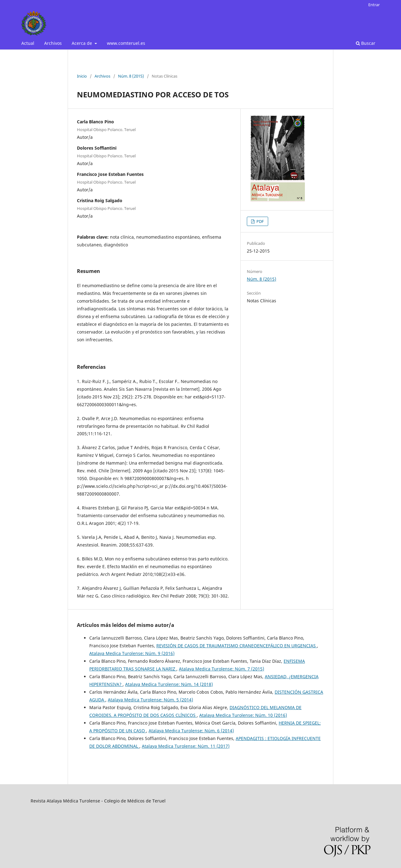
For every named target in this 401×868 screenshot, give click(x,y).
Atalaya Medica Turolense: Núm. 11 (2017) (186, 746)
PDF (260, 221)
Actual (28, 43)
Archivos (53, 43)
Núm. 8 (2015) (131, 76)
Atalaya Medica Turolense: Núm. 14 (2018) (169, 684)
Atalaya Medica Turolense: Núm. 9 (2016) (132, 653)
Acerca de (82, 43)
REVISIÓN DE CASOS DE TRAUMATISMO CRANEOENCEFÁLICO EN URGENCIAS (237, 646)
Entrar (374, 5)
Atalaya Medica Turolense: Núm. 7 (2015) (222, 669)
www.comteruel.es (126, 43)
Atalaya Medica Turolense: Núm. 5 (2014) (150, 700)
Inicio (82, 76)
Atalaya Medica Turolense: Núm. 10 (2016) (243, 715)
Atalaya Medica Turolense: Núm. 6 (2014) (191, 731)
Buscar (366, 43)
